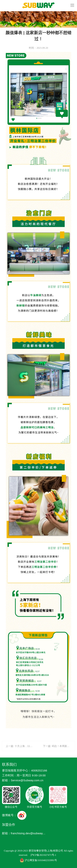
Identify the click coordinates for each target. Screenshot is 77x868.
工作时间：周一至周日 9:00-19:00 (24, 775)
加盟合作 (9, 825)
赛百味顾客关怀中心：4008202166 (25, 771)
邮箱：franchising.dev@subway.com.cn (24, 833)
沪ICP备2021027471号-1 (43, 855)
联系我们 (9, 764)
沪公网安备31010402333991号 (39, 860)
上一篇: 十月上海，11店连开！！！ (25, 746)
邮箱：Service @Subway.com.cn (23, 780)
